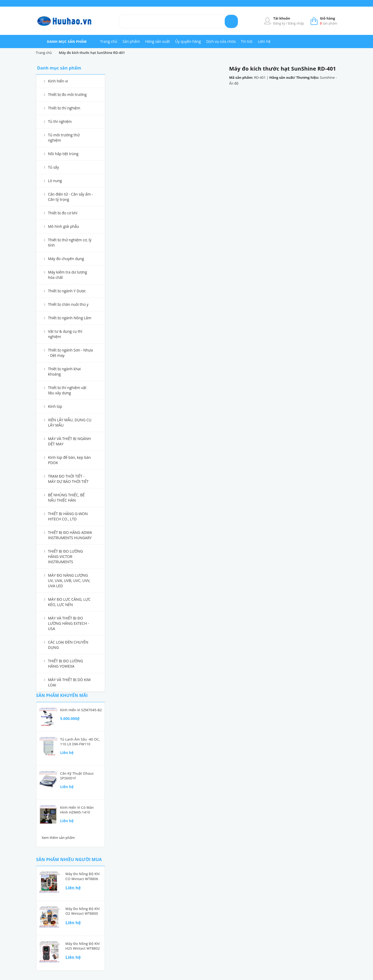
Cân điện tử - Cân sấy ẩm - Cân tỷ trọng (71, 197)
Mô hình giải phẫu (64, 226)
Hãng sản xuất (157, 41)
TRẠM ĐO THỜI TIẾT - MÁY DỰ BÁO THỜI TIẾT (68, 479)
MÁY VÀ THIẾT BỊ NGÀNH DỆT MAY (70, 441)
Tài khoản (282, 18)
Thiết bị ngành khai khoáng (65, 371)
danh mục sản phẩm (67, 41)
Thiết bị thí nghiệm (64, 108)
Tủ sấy (54, 167)
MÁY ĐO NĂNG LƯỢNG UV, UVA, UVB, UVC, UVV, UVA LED (69, 581)
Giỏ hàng (327, 18)
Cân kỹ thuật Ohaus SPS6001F (77, 776)
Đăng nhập (296, 23)
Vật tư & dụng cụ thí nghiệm (65, 334)
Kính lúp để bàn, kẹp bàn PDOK (70, 460)
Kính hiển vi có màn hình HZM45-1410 (77, 810)
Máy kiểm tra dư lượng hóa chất (68, 275)
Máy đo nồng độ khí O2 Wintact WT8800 (83, 911)
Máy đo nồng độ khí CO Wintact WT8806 (83, 876)
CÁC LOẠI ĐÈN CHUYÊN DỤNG (68, 645)
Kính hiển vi (58, 81)
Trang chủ (109, 41)
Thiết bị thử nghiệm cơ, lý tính (70, 242)
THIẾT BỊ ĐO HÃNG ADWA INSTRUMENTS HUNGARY (70, 535)
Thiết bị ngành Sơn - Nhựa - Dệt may (71, 353)
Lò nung (55, 181)
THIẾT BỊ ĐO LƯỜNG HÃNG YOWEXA (66, 664)
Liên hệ (264, 41)
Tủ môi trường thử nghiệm (64, 138)
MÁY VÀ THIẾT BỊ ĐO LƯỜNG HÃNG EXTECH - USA (69, 623)
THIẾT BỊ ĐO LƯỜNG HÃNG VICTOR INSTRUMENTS (66, 556)
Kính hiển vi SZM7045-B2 (81, 710)
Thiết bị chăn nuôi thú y (68, 304)
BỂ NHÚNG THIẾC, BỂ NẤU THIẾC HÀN (66, 498)
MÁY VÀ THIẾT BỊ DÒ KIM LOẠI (69, 682)
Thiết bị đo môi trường (67, 94)
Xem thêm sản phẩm (58, 838)
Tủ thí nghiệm (60, 121)
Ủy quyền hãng (188, 41)
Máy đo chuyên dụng (66, 259)
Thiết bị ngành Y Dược (67, 291)
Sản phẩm (131, 41)
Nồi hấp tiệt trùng (63, 154)
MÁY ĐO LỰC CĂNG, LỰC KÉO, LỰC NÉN (69, 602)
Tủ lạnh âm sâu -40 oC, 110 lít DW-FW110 (80, 742)
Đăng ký (280, 23)
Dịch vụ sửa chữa (221, 41)
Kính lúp (55, 406)
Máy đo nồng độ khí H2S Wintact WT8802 (83, 946)
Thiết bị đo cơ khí (63, 213)
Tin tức (247, 41)
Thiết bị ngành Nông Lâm (70, 318)
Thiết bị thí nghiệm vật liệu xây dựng (67, 390)
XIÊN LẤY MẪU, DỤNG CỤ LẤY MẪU (70, 422)
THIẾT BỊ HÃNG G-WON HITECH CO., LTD (68, 516)
